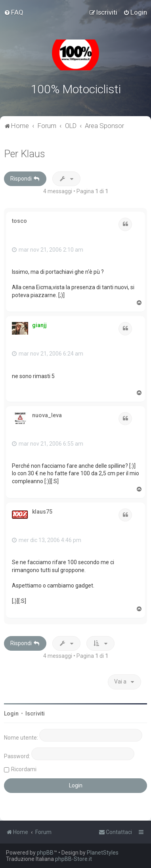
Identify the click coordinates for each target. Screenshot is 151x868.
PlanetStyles (103, 853)
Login (11, 714)
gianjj (39, 325)
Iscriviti (35, 714)
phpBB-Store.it (74, 859)
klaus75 (42, 512)
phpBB (45, 853)
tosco (19, 221)
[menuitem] (14, 12)
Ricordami (24, 769)
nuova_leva (47, 415)
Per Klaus (25, 154)
